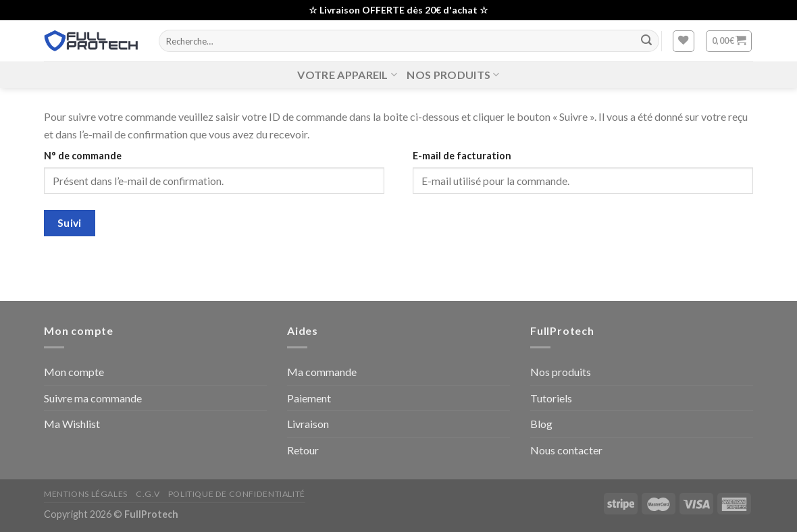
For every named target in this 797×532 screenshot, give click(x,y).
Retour (303, 450)
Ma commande (322, 372)
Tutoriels (551, 398)
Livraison (308, 424)
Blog (541, 424)
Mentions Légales (86, 494)
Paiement (309, 398)
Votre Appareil (347, 75)
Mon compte (74, 372)
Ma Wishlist (72, 424)
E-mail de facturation (462, 156)
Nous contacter (566, 450)
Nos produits (453, 75)
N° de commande (83, 156)
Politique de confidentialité (237, 494)
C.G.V (148, 494)
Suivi (70, 223)
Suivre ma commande (93, 398)
